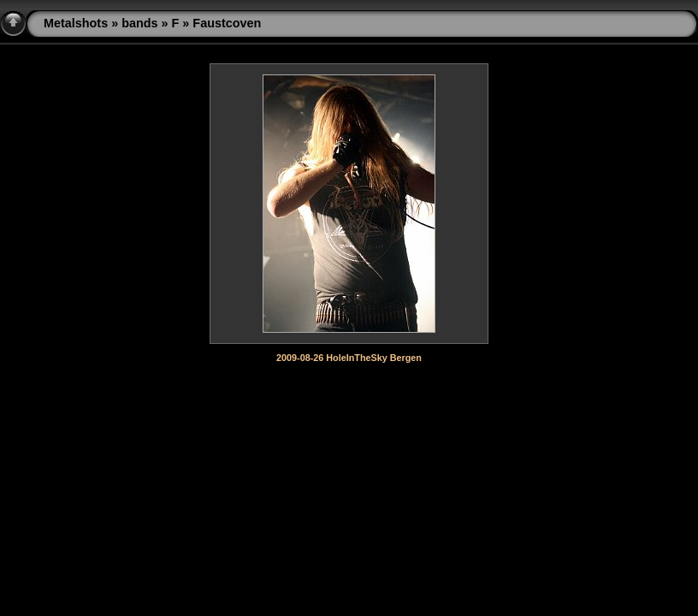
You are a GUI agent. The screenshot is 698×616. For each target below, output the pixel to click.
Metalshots (76, 23)
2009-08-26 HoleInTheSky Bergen (349, 358)
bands (139, 23)
